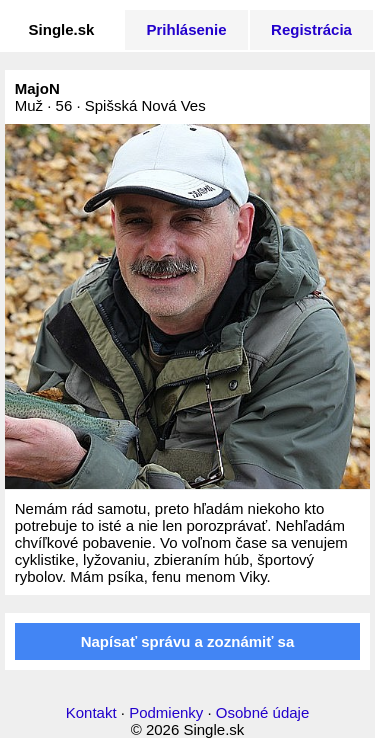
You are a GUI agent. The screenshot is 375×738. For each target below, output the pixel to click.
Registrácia (311, 29)
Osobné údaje (262, 712)
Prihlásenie (186, 29)
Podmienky (166, 712)
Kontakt (91, 712)
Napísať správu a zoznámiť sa (188, 641)
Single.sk (62, 29)
